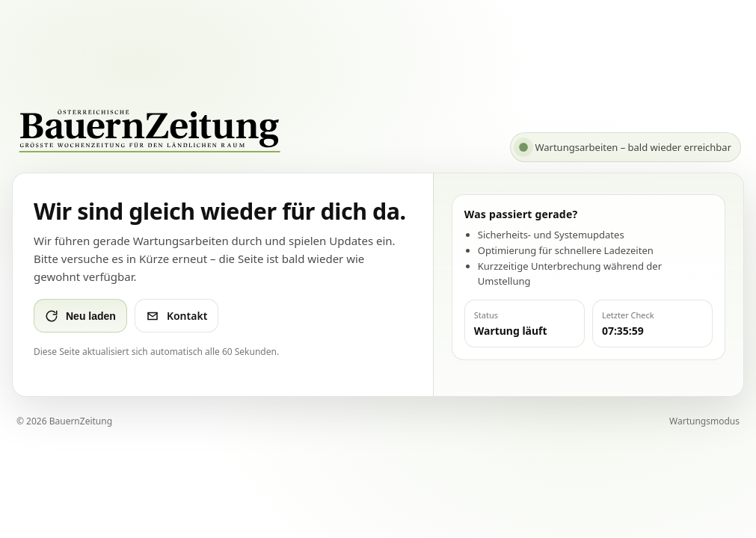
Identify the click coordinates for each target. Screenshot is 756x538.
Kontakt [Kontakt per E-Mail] (176, 316)
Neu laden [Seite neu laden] (80, 316)
